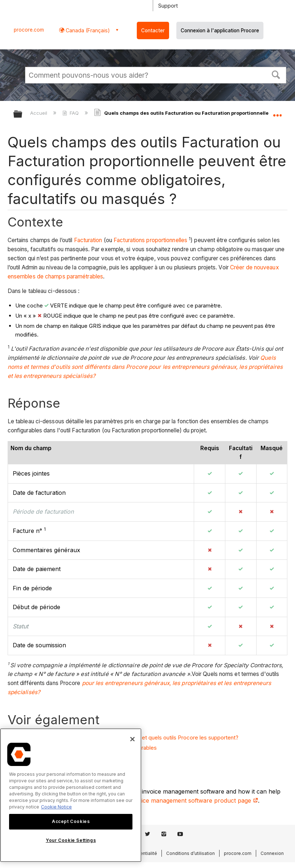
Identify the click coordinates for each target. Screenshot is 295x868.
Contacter (153, 30)
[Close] (132, 739)
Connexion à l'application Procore (220, 30)
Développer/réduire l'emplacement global (277, 112)
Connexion (272, 853)
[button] (276, 74)
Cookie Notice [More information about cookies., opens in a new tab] (56, 807)
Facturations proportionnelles (150, 240)
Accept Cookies (71, 821)
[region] (71, 795)
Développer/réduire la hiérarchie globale (22, 115)
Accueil (39, 113)
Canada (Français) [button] (87, 30)
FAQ (71, 113)
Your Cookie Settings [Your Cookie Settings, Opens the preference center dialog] (71, 840)
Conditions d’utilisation (190, 853)
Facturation (88, 240)
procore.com (29, 30)
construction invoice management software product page (176, 800)
